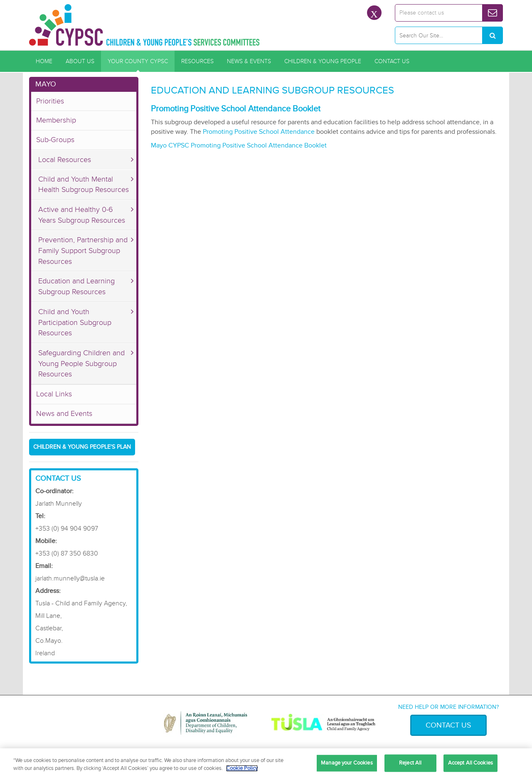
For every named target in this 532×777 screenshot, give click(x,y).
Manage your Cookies (347, 763)
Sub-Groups (55, 140)
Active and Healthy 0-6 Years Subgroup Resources (82, 215)
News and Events (64, 413)
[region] (266, 763)
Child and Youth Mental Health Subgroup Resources (84, 184)
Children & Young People (323, 61)
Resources (197, 61)
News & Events (249, 61)
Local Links (54, 394)
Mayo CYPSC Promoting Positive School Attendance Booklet (240, 145)
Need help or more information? (448, 707)
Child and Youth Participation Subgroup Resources (75, 322)
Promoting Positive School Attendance (259, 132)
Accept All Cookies (470, 763)
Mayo (46, 84)
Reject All (410, 763)
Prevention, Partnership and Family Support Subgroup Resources (83, 250)
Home (44, 61)
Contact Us (392, 61)
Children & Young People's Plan (82, 447)
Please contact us (422, 13)
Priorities (50, 101)
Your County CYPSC (138, 61)
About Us (80, 61)
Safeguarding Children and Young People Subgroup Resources (81, 363)
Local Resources (65, 160)
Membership (56, 120)
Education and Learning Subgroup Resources (76, 286)
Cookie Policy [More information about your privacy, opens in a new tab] (242, 768)
